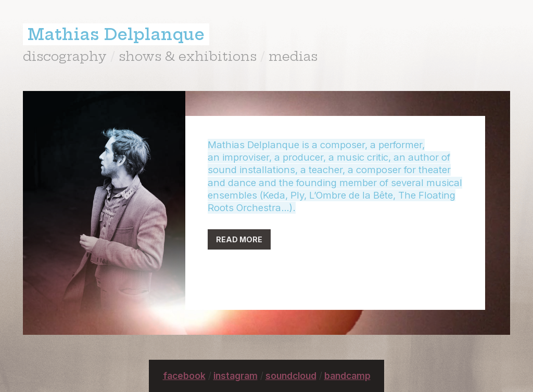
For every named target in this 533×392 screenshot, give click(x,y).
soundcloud (291, 376)
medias (293, 56)
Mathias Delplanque (116, 34)
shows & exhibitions (188, 56)
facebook (184, 376)
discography (65, 56)
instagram (236, 376)
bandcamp (347, 376)
